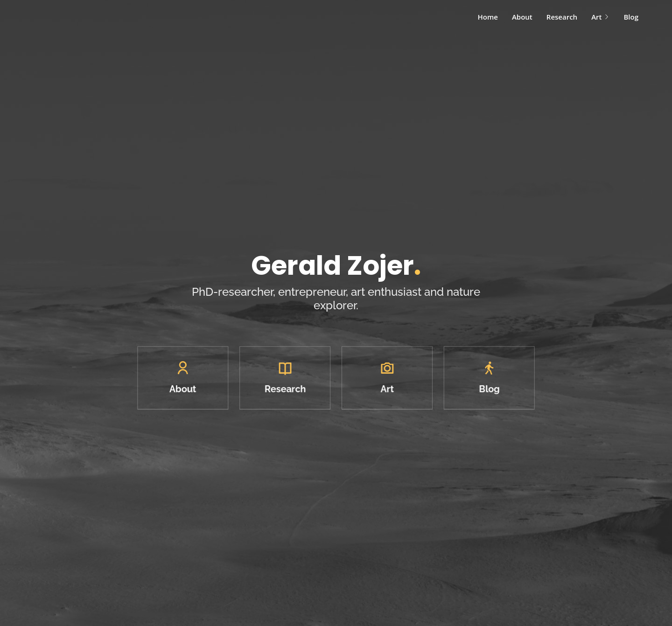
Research (562, 17)
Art (600, 17)
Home (488, 17)
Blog (631, 17)
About (522, 17)
